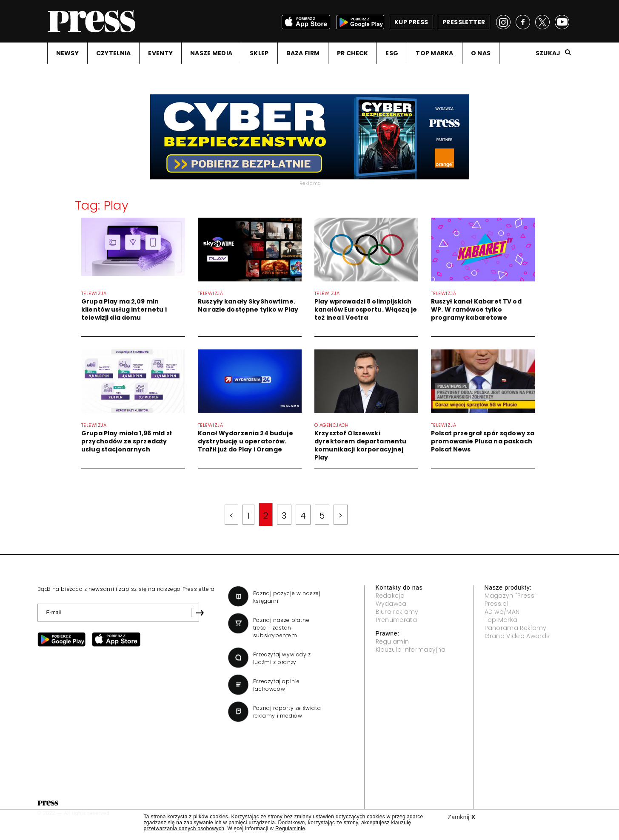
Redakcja (390, 596)
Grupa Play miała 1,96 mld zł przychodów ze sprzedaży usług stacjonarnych (127, 441)
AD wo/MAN (502, 612)
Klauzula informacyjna (411, 650)
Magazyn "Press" (511, 596)
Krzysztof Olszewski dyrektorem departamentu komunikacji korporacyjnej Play (360, 445)
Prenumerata (397, 620)
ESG (392, 53)
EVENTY (160, 53)
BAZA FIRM (303, 53)
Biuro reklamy (397, 612)
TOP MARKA (435, 53)
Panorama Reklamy (516, 628)
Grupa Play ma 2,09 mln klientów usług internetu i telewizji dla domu (124, 309)
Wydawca (391, 604)
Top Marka (501, 620)
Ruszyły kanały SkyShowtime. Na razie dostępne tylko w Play (248, 305)
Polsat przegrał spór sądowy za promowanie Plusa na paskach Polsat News (483, 441)
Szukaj (548, 53)
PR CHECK (352, 53)
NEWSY (67, 53)
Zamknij (461, 817)
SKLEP (259, 53)
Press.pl (497, 604)
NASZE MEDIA (211, 53)
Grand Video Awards (517, 636)
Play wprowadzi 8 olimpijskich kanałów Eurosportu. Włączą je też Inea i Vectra (366, 309)
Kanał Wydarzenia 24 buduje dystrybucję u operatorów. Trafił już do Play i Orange (245, 441)
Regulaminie (290, 829)
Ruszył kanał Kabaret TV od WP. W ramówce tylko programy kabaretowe (476, 309)
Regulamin (392, 641)
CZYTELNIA (114, 53)
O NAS (481, 53)
